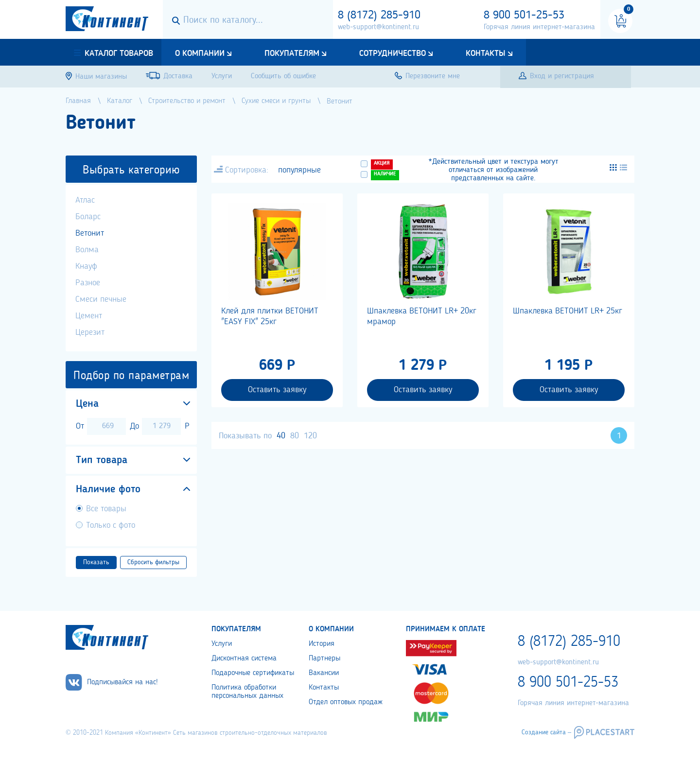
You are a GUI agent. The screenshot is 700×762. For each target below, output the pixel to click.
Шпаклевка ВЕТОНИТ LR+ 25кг (568, 311)
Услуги (222, 644)
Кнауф (86, 266)
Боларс (88, 217)
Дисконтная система (244, 658)
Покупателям (292, 53)
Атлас (85, 200)
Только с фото (111, 525)
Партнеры (324, 658)
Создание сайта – (546, 732)
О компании (200, 53)
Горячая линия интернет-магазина (539, 27)
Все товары (106, 509)
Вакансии (324, 673)
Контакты (486, 53)
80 (295, 436)
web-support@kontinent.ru (378, 27)
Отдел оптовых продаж (346, 702)
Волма (87, 250)
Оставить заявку (277, 390)
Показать (96, 562)
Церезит (90, 332)
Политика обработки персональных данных (247, 692)
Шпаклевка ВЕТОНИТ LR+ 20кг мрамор (422, 316)
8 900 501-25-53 (524, 16)
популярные (299, 170)
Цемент (89, 316)
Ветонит (90, 233)
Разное (88, 283)
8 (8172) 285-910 (379, 16)
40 (281, 436)
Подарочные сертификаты (253, 673)
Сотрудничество (393, 53)
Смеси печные (101, 299)
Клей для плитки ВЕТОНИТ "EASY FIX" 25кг (270, 316)
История (322, 644)
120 (310, 436)
